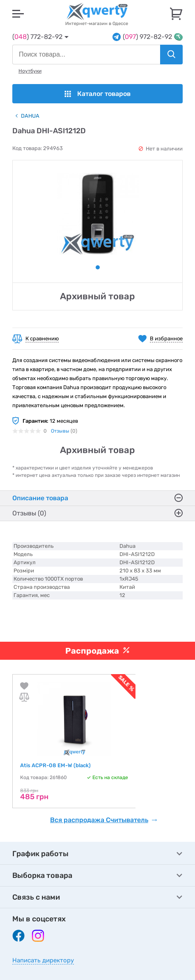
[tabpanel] (97, 214)
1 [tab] (98, 267)
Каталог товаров (97, 94)
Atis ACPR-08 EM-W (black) (55, 765)
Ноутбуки (30, 71)
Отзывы (60, 431)
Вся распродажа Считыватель (104, 820)
